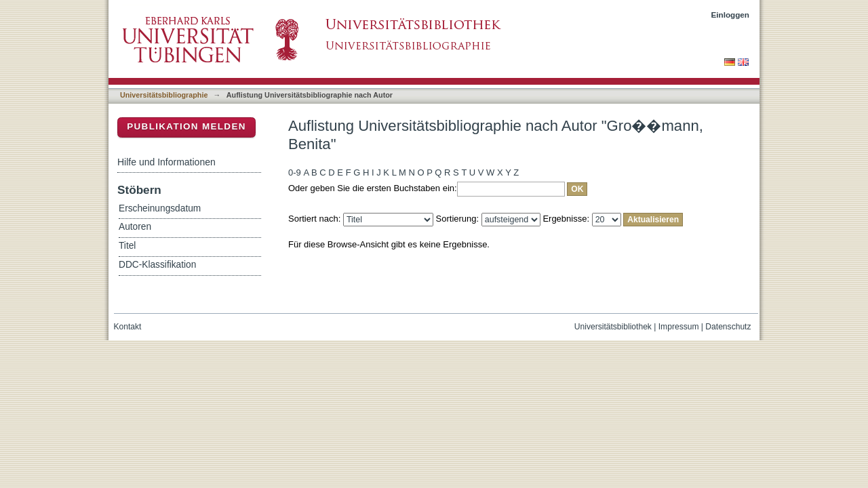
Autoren (135, 227)
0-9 (295, 172)
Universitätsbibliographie (164, 95)
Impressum (679, 327)
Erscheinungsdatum (160, 208)
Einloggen (731, 15)
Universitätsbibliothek (613, 327)
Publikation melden (186, 126)
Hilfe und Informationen (166, 162)
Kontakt (128, 327)
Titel (127, 246)
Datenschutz (728, 327)
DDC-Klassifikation (157, 265)
